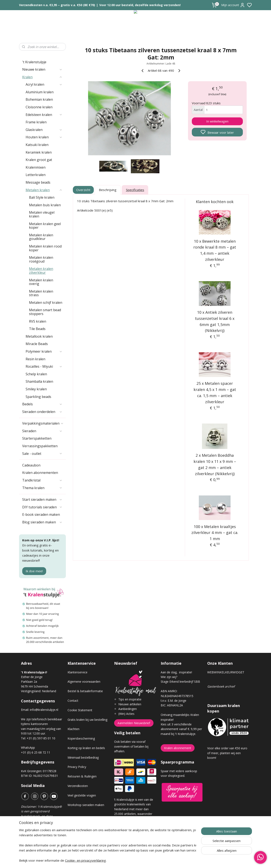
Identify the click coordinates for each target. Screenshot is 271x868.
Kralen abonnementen (40, 473)
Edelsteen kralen (44, 115)
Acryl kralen (44, 84)
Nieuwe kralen (42, 69)
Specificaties (135, 190)
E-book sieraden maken (41, 514)
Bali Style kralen (42, 197)
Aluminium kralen (40, 92)
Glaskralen (44, 130)
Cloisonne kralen (39, 107)
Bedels (42, 404)
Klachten (73, 729)
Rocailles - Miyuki (44, 366)
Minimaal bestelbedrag (83, 757)
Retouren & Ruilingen (82, 776)
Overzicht (84, 190)
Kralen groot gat (39, 160)
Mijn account (233, 5)
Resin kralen (35, 359)
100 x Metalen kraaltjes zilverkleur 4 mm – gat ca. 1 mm (215, 533)
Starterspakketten (37, 438)
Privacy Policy (77, 767)
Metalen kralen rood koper (45, 248)
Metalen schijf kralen (46, 303)
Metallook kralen (39, 336)
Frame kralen (36, 122)
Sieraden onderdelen (42, 412)
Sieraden (42, 431)
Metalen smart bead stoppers (45, 312)
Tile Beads (37, 329)
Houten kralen (44, 137)
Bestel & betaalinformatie (85, 691)
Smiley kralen (36, 389)
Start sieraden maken (42, 499)
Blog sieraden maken (42, 522)
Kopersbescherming (81, 738)
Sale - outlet (42, 454)
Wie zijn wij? (169, 677)
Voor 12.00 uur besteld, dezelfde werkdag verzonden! (140, 5)
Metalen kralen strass (41, 293)
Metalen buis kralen (45, 205)
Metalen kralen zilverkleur (41, 271)
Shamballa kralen (39, 381)
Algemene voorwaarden (84, 682)
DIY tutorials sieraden (42, 507)
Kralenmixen (36, 167)
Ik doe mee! (34, 571)
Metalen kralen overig (41, 282)
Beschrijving (108, 190)
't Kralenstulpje (34, 62)
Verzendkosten (78, 786)
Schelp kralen (36, 374)
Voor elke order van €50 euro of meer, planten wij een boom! (227, 753)
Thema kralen (42, 488)
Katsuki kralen (37, 145)
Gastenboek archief (221, 686)
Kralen (42, 77)
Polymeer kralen (44, 351)
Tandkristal (42, 480)
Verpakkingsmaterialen (43, 423)
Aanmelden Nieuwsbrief (134, 723)
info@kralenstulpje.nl (44, 710)
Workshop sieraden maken (86, 805)
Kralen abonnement (178, 748)
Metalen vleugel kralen (42, 214)
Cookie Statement (80, 710)
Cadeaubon (31, 465)
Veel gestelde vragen (82, 795)
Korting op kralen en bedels (86, 748)
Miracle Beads (37, 344)
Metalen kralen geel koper (45, 226)
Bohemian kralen (39, 99)
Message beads (38, 182)
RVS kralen (38, 321)
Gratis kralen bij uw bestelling (87, 720)
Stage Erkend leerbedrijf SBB (180, 682)
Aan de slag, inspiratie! (176, 672)
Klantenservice (77, 672)
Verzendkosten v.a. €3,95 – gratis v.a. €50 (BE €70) (57, 5)
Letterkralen (36, 175)
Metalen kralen (44, 190)
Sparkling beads (38, 397)
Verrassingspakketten (40, 446)
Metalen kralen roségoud (41, 259)
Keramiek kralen (39, 152)
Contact (73, 701)
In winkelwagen (217, 121)
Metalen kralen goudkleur (41, 237)
